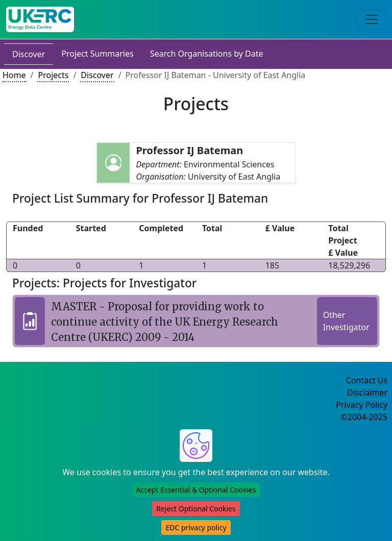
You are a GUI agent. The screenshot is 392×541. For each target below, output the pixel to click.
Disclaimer (367, 392)
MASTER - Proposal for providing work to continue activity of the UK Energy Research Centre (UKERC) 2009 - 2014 (165, 322)
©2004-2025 (364, 417)
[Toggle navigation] (372, 19)
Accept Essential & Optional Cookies (196, 490)
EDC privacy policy (196, 527)
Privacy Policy (362, 405)
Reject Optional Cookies (196, 509)
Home (14, 75)
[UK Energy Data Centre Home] (40, 19)
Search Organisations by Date (207, 54)
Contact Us (367, 380)
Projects (53, 75)
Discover (29, 54)
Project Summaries (97, 54)
